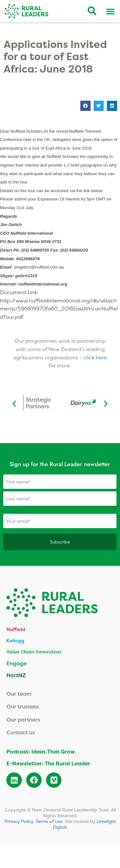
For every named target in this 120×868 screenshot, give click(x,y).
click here (95, 357)
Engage (16, 663)
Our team (19, 694)
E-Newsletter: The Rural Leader (48, 763)
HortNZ (16, 675)
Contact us (21, 732)
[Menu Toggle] (110, 11)
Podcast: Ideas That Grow (41, 751)
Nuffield (16, 629)
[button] (85, 106)
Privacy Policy (19, 821)
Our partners (23, 719)
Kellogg (15, 641)
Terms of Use (49, 821)
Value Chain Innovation (34, 652)
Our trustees (23, 706)
